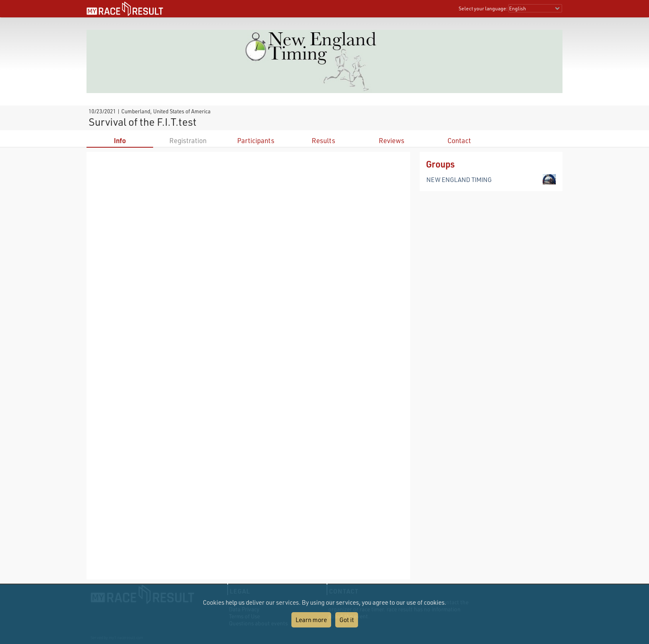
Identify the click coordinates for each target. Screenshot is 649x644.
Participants (256, 140)
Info (120, 140)
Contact (459, 140)
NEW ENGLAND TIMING (459, 180)
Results (323, 140)
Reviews (392, 140)
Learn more (311, 620)
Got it (347, 620)
